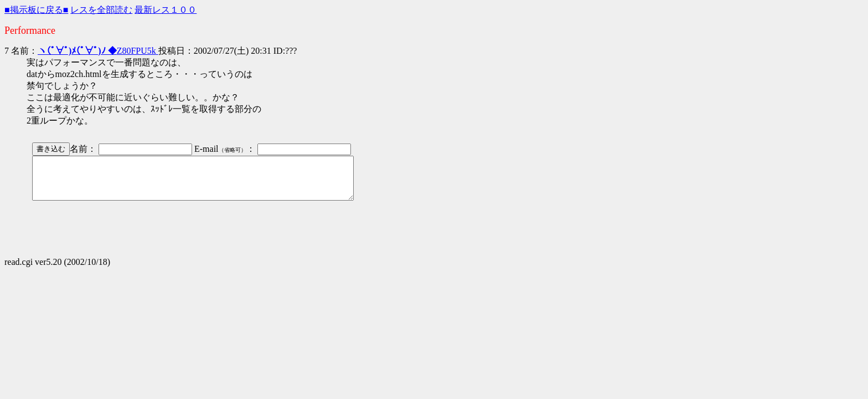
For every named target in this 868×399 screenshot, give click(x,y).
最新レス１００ (166, 10)
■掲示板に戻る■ (36, 10)
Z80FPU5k (98, 51)
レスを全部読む (101, 10)
